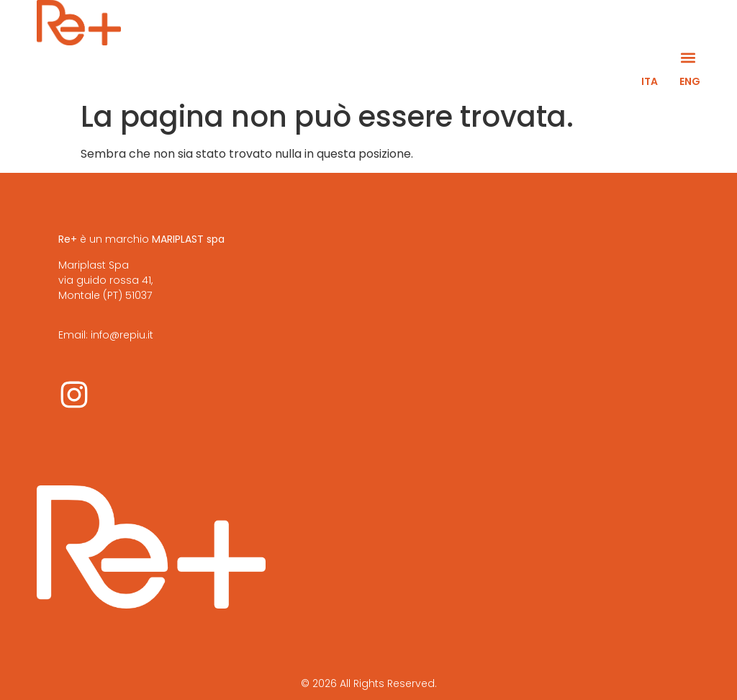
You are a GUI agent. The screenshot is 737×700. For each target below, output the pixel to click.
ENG (690, 81)
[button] (688, 57)
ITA (650, 81)
